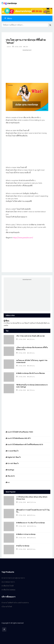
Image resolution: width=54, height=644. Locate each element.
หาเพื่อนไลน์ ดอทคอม (8, 590)
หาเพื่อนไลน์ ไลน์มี (8, 586)
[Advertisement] (27, 66)
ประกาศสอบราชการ (8, 582)
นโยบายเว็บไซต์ (7, 607)
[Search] (25, 25)
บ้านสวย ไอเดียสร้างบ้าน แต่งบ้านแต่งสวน (15, 603)
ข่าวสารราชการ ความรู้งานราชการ (13, 578)
